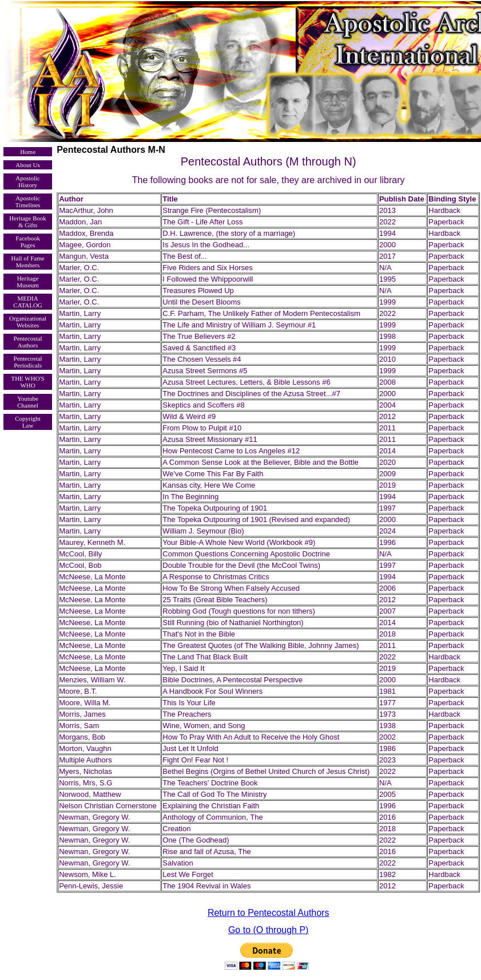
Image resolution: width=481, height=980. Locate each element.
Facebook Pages (28, 242)
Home (28, 152)
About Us (27, 165)
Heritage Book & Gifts (27, 222)
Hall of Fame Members (28, 262)
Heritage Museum (28, 282)
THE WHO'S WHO (27, 382)
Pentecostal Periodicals (28, 362)
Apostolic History (28, 181)
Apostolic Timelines (28, 201)
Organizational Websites (28, 322)
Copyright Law (28, 422)
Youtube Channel (28, 402)
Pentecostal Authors (28, 342)
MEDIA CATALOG (27, 302)
